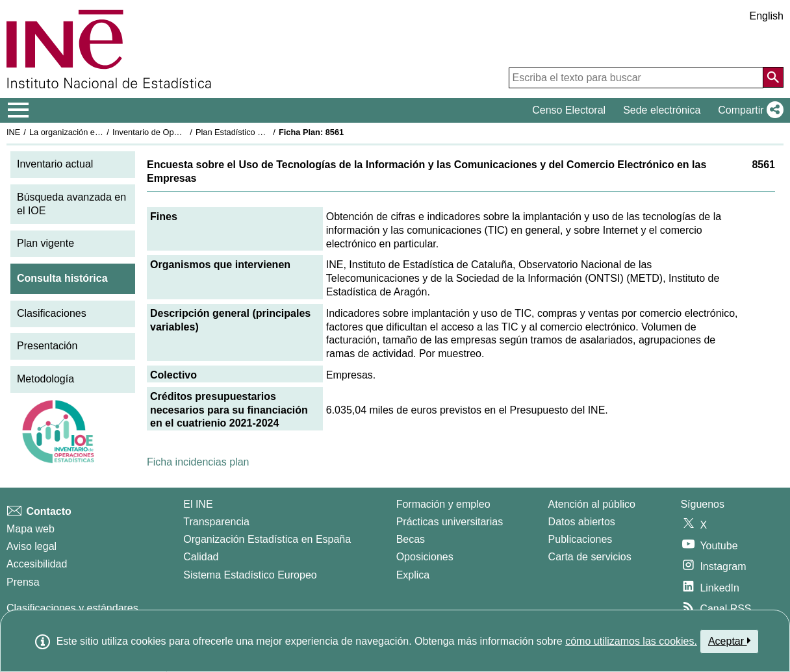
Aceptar (729, 641)
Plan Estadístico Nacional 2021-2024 (264, 132)
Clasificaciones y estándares (72, 608)
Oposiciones (425, 557)
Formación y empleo (443, 504)
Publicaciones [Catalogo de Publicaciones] (580, 539)
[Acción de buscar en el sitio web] (773, 77)
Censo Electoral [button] (569, 110)
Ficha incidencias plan (198, 462)
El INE (198, 504)
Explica (413, 575)
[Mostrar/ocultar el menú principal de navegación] (19, 110)
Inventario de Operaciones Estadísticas (185, 132)
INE (13, 132)
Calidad (201, 557)
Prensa (23, 582)
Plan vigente (45, 243)
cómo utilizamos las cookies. (631, 641)
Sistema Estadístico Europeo (250, 575)
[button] (748, 110)
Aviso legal (32, 546)
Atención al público (592, 504)
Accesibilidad (37, 564)
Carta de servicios (590, 557)
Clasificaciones (52, 313)
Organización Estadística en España (267, 539)
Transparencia (216, 522)
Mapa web (31, 529)
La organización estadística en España (101, 132)
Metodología (45, 379)
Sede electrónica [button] (662, 110)
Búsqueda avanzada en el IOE (71, 204)
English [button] (767, 16)
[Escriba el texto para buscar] (636, 78)
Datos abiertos (582, 522)
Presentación (47, 346)
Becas (411, 539)
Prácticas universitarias (450, 522)
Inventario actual (55, 164)
